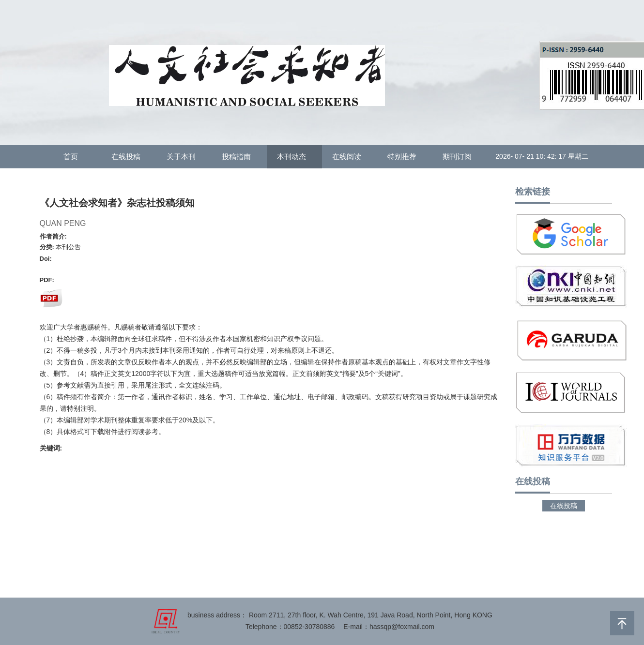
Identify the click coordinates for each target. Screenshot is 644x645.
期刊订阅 (460, 157)
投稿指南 (239, 157)
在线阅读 (350, 157)
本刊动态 (294, 157)
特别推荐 (405, 157)
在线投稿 (129, 157)
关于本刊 (184, 157)
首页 (74, 157)
